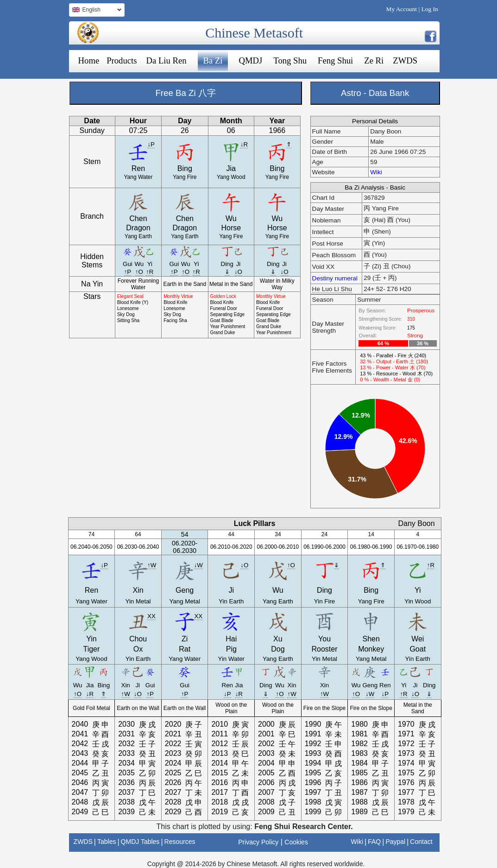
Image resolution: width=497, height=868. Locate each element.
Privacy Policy (258, 842)
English (95, 11)
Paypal (395, 842)
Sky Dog (126, 314)
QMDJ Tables (140, 842)
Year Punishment (228, 326)
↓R (244, 144)
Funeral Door (224, 308)
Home (89, 60)
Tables (107, 842)
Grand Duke (223, 333)
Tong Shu (290, 60)
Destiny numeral (335, 278)
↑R (150, 272)
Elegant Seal (130, 296)
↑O (139, 272)
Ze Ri (374, 60)
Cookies (296, 842)
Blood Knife (175, 302)
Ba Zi (213, 60)
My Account (402, 9)
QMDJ (251, 60)
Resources (180, 842)
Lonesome (128, 308)
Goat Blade (222, 320)
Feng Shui (335, 60)
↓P (151, 144)
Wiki (376, 172)
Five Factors (330, 364)
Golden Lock (223, 296)
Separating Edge (228, 314)
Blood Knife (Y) (133, 302)
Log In (430, 9)
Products (122, 60)
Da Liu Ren (166, 60)
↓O (238, 272)
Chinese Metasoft (254, 33)
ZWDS (405, 60)
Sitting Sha (128, 320)
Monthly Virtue (178, 296)
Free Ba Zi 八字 (185, 93)
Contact (421, 842)
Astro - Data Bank (375, 93)
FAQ (374, 842)
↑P (128, 272)
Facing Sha (175, 320)
